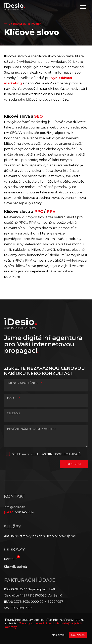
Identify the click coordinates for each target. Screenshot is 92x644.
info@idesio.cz (15, 507)
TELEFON (14, 413)
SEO (39, 116)
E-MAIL (13, 398)
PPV (51, 211)
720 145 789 (19, 512)
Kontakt (10, 559)
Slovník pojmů (16, 567)
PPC (39, 211)
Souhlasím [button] (78, 635)
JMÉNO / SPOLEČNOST (25, 383)
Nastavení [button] (58, 635)
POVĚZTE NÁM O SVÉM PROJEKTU (31, 429)
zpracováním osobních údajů (56, 454)
